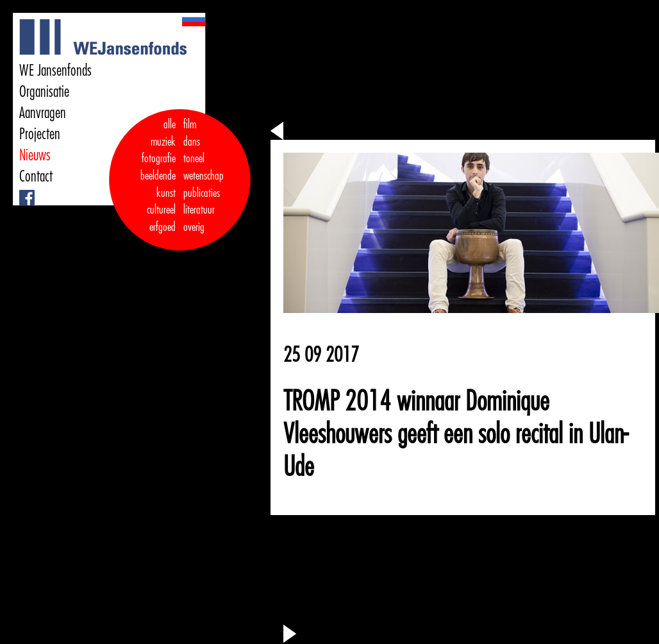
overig (194, 227)
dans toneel (194, 150)
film (190, 124)
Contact (36, 176)
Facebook (21, 190)
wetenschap (204, 176)
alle (170, 124)
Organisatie (44, 92)
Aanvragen (43, 113)
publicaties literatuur (202, 202)
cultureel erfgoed (161, 218)
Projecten (40, 134)
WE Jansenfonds (55, 71)
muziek (163, 142)
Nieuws (35, 155)
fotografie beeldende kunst (158, 175)
